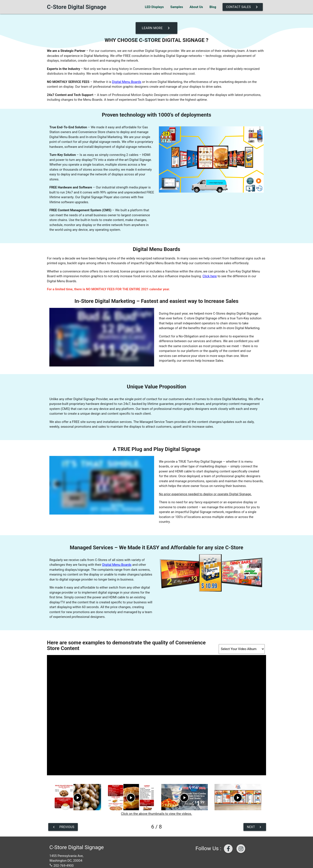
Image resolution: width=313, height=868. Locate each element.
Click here (210, 276)
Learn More (156, 28)
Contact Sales (243, 7)
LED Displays (154, 7)
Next (255, 827)
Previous (63, 827)
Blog (213, 7)
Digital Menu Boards (127, 82)
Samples (177, 7)
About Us (196, 7)
